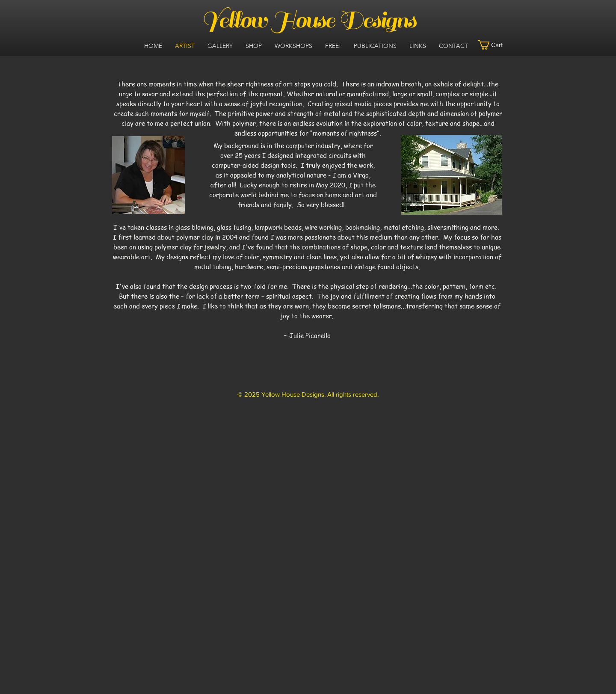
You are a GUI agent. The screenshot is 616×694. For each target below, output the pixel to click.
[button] (496, 45)
